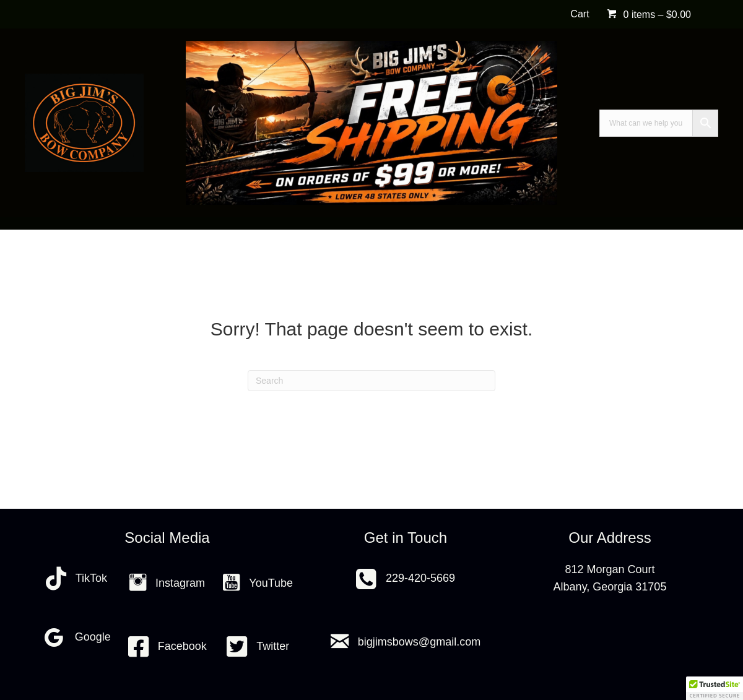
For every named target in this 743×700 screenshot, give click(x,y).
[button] (715, 688)
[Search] (371, 381)
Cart (580, 14)
